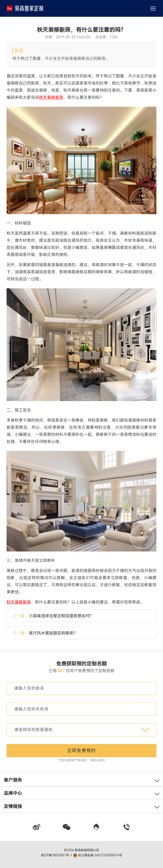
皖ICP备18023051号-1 (57, 855)
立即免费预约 (81, 751)
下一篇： (45, 633)
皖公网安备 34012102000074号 (97, 855)
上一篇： (53, 616)
